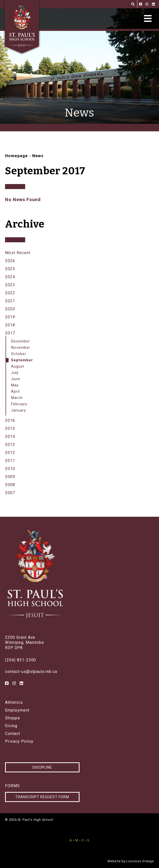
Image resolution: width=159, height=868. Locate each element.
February (19, 404)
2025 (10, 269)
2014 (10, 437)
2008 (10, 485)
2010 (10, 469)
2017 (10, 333)
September (22, 360)
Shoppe (13, 718)
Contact (13, 734)
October (19, 354)
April (15, 392)
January (18, 410)
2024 (10, 277)
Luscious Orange (140, 861)
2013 (10, 445)
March (17, 398)
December (21, 341)
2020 (10, 309)
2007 (10, 493)
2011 (10, 461)
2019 (10, 317)
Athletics (14, 703)
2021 (10, 301)
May (15, 385)
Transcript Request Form (42, 797)
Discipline (42, 767)
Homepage (16, 156)
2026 (10, 261)
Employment (17, 710)
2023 (10, 285)
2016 (10, 420)
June (16, 379)
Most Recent (18, 253)
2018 (10, 325)
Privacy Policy (19, 741)
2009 (10, 477)
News (38, 156)
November (21, 348)
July (15, 373)
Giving (11, 726)
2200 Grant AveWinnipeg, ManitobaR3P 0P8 (24, 643)
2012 (10, 453)
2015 (10, 428)
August (18, 366)
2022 (10, 293)
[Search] (133, 4)
